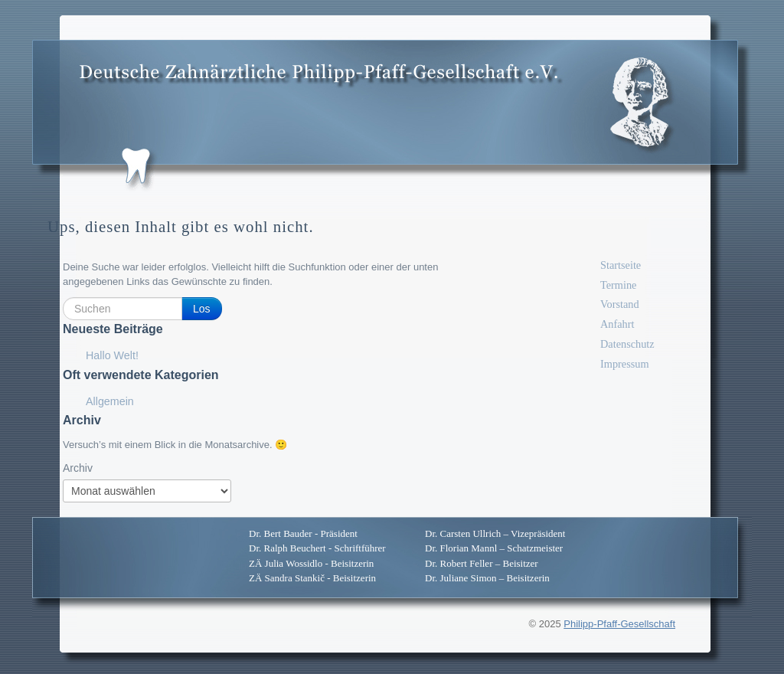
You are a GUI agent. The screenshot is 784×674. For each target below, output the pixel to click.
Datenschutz (627, 344)
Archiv (78, 468)
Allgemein (110, 401)
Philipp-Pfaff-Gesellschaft (619, 624)
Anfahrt (617, 324)
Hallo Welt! (112, 355)
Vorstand (620, 304)
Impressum (625, 364)
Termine (618, 285)
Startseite (621, 265)
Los (202, 309)
